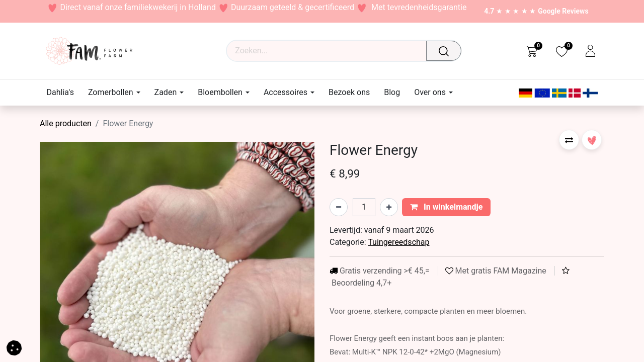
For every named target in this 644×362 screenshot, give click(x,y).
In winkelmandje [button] (447, 207)
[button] (569, 140)
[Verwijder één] (339, 207)
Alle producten (66, 123)
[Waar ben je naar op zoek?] (446, 51)
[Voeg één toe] (389, 207)
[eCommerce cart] (532, 51)
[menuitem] (64, 92)
